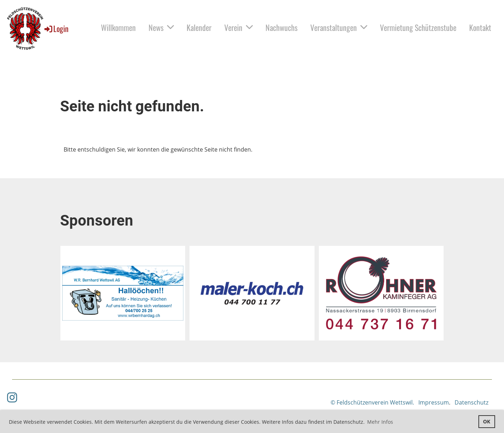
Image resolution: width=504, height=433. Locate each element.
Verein (238, 27)
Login (56, 28)
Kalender (199, 27)
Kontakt (480, 27)
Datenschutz (471, 402)
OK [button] (487, 421)
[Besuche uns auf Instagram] (12, 397)
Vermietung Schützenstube (418, 27)
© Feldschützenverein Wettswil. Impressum (390, 402)
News (161, 27)
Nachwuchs (282, 27)
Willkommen (118, 27)
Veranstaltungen (339, 27)
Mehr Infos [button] (380, 422)
